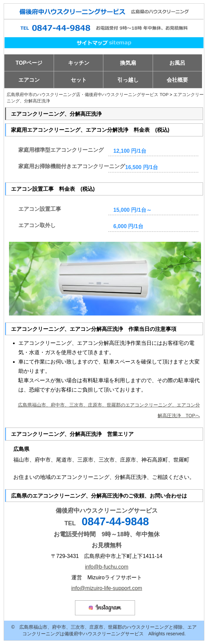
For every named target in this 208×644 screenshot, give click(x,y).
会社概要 (177, 80)
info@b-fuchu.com (107, 567)
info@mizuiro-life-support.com (107, 588)
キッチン (79, 63)
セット (79, 80)
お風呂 (177, 63)
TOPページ (29, 63)
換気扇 (128, 63)
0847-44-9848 (115, 522)
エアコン (29, 80)
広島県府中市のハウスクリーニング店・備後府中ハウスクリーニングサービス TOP (87, 95)
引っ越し (128, 80)
